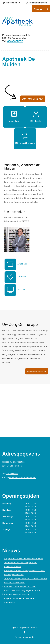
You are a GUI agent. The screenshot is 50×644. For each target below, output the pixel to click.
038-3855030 (12, 473)
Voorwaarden (29, 637)
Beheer (34, 628)
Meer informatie (37, 371)
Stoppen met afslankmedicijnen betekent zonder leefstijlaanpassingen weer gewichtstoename (24, 562)
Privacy (18, 637)
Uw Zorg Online (22, 628)
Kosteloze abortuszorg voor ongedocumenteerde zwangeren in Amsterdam (21, 598)
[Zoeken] (47, 9)
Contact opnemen (33, 99)
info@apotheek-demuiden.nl (23, 477)
